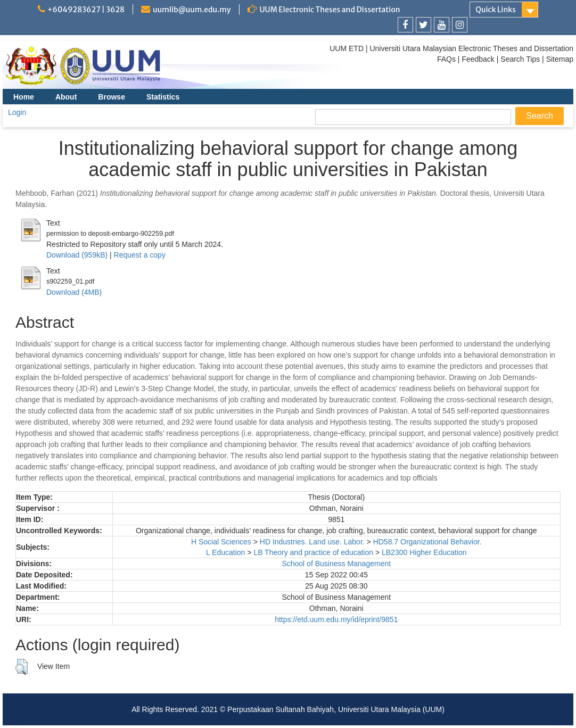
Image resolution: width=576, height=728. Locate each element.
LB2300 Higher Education (424, 552)
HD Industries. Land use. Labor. (312, 542)
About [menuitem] (66, 97)
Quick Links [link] (496, 10)
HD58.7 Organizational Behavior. (427, 542)
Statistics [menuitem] (163, 97)
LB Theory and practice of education (313, 552)
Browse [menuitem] (112, 97)
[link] (405, 25)
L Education (225, 552)
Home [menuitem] (24, 97)
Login (17, 112)
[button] (22, 667)
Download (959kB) (77, 255)
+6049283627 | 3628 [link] (86, 10)
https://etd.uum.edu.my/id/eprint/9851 (336, 619)
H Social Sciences (221, 542)
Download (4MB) (74, 292)
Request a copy (140, 255)
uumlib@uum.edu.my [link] (192, 10)
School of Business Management (336, 564)
